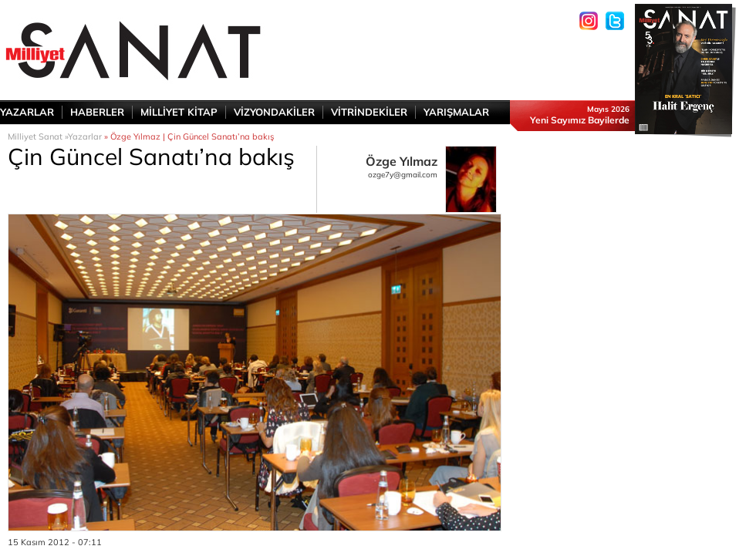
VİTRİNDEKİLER (369, 112)
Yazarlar (85, 136)
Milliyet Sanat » (38, 136)
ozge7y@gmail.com (403, 175)
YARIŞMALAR (456, 112)
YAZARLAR (27, 112)
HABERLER (97, 112)
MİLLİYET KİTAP (179, 112)
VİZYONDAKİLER (274, 112)
